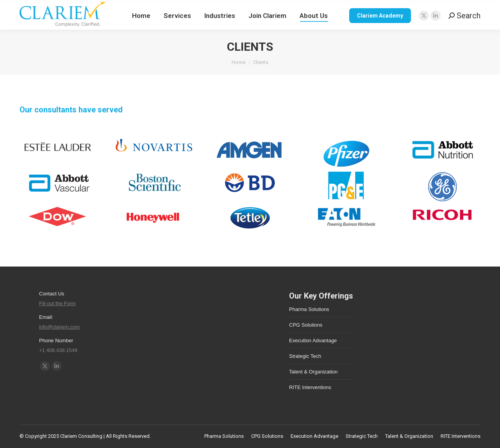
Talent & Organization (313, 372)
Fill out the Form (57, 303)
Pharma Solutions (309, 309)
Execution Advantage (313, 340)
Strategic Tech (305, 356)
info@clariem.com (59, 327)
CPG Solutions (306, 325)
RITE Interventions (310, 387)
